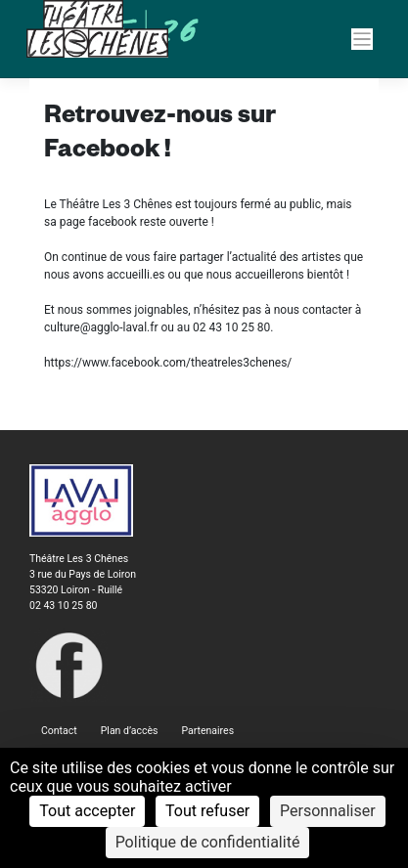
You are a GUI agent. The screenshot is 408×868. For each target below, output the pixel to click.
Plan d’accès (130, 731)
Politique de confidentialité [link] (208, 842)
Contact (59, 731)
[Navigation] (363, 40)
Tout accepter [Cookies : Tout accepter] (87, 811)
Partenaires (207, 731)
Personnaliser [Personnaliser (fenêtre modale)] (328, 811)
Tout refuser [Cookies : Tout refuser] (207, 811)
